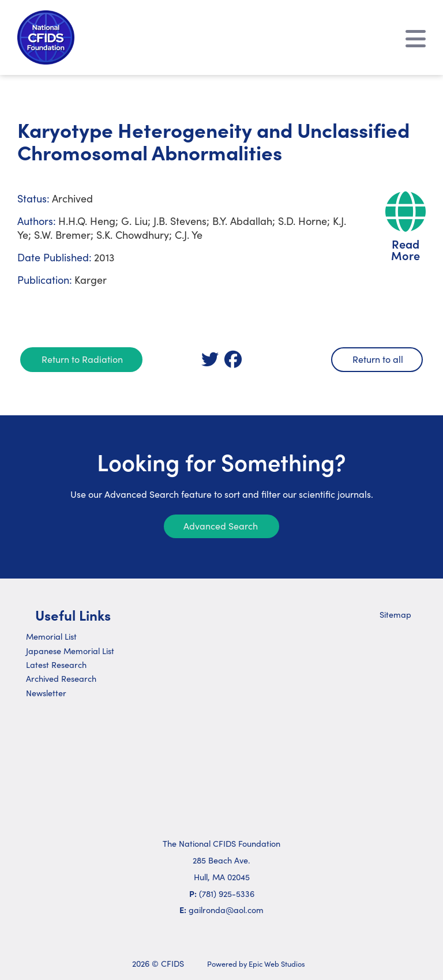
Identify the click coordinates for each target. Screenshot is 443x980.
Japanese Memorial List (70, 651)
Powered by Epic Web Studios (256, 963)
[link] (210, 359)
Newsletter (46, 693)
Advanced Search (221, 525)
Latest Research (56, 664)
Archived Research (61, 678)
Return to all (378, 359)
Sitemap (395, 614)
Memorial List (51, 636)
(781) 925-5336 (227, 893)
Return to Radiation (82, 359)
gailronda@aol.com (226, 910)
